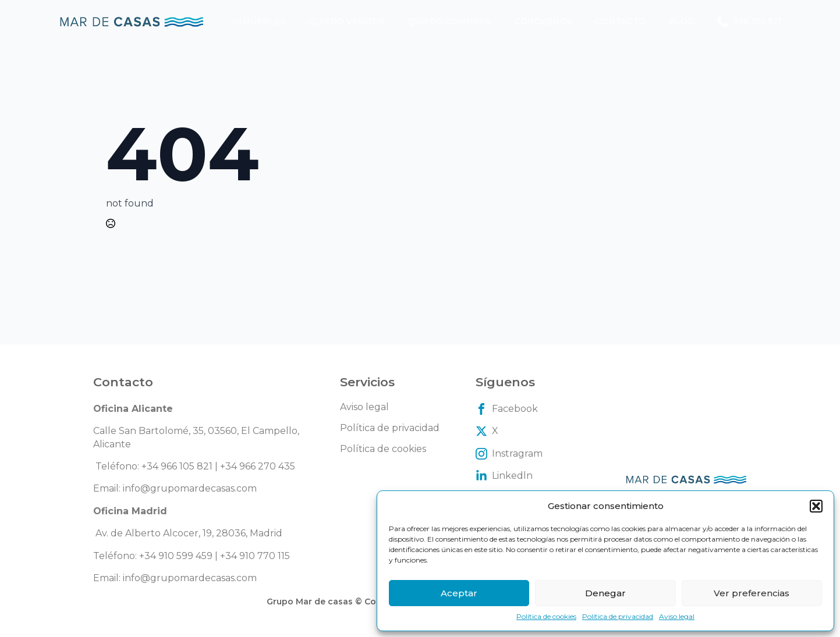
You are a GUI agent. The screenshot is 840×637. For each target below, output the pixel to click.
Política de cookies (546, 616)
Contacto (621, 22)
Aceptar (459, 593)
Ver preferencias (752, 593)
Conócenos (543, 22)
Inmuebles (259, 22)
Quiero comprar (449, 22)
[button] (816, 506)
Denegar (605, 593)
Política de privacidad (618, 616)
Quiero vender (346, 22)
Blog (681, 22)
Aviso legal (677, 616)
